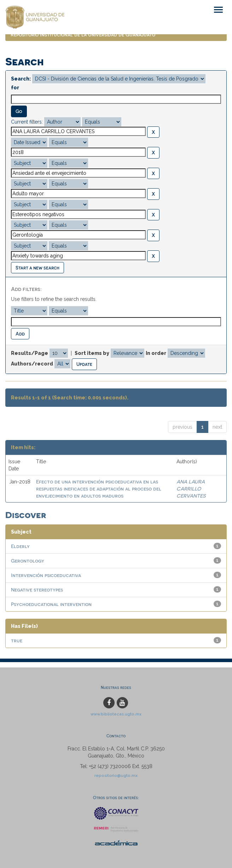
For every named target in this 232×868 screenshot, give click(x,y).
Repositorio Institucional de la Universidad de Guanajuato (83, 34)
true (17, 640)
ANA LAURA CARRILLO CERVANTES (191, 489)
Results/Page (30, 353)
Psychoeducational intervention (51, 604)
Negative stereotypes (37, 590)
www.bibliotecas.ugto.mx (116, 714)
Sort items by (92, 353)
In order (156, 353)
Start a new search (37, 267)
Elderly (20, 546)
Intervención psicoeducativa (46, 575)
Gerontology (28, 561)
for (15, 88)
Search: (21, 79)
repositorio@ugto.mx (116, 775)
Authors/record (32, 364)
